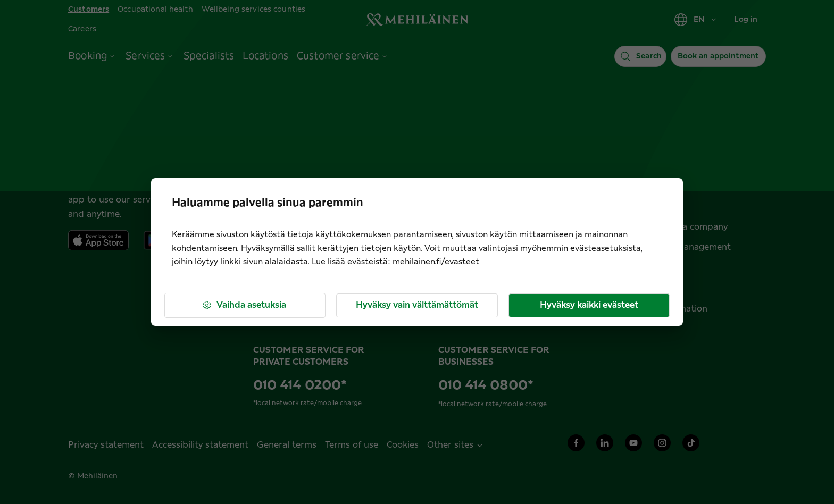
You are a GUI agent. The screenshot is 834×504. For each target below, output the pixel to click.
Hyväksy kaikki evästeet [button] (589, 305)
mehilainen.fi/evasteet (436, 262)
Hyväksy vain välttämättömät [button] (417, 305)
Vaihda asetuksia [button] (244, 305)
